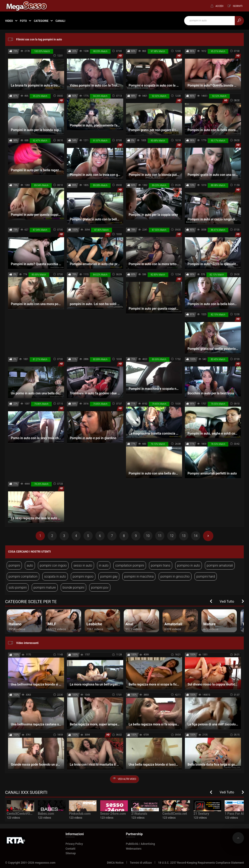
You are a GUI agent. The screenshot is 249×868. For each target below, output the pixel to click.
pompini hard (206, 576)
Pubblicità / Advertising (140, 844)
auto (30, 565)
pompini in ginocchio (175, 576)
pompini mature (45, 587)
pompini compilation (23, 576)
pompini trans (160, 565)
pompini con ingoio (53, 565)
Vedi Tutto (227, 601)
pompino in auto (189, 565)
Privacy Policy (74, 844)
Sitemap (71, 853)
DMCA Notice (115, 863)
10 (148, 536)
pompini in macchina (139, 576)
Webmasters (134, 849)
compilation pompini (130, 565)
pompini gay (109, 576)
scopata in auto (55, 576)
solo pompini (18, 587)
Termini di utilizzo (141, 863)
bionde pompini (73, 587)
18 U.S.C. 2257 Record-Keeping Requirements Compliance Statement (201, 863)
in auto (104, 565)
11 (160, 536)
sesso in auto (83, 565)
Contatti (70, 849)
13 (184, 536)
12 (172, 536)
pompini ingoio (83, 576)
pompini (14, 565)
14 (196, 536)
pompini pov (100, 587)
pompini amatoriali (220, 565)
